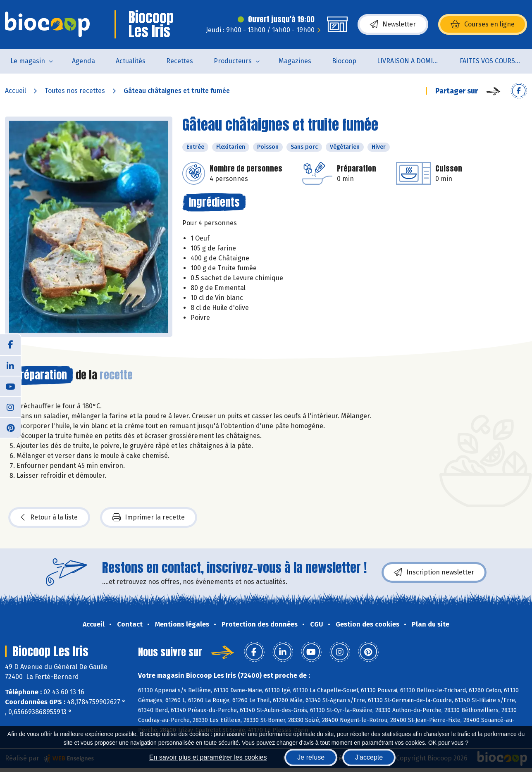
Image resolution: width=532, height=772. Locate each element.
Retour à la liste (49, 517)
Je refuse (311, 757)
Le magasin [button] (28, 61)
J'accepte (369, 757)
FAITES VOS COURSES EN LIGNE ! (496, 61)
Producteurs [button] (233, 61)
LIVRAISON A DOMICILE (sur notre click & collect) (413, 61)
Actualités (131, 61)
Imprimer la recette (149, 517)
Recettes (180, 61)
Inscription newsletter (434, 572)
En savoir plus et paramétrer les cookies (208, 757)
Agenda (83, 61)
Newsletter (393, 24)
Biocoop (344, 61)
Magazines (295, 61)
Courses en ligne (483, 24)
